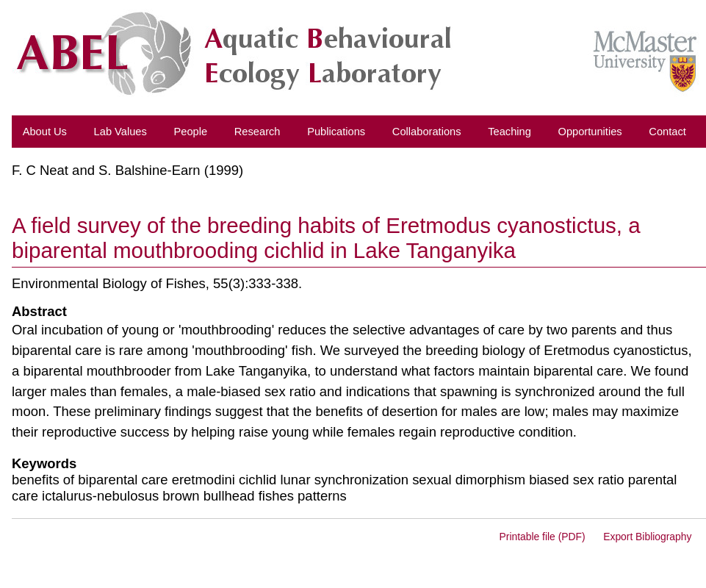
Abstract (39, 311)
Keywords (44, 463)
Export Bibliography (647, 537)
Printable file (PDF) (543, 537)
